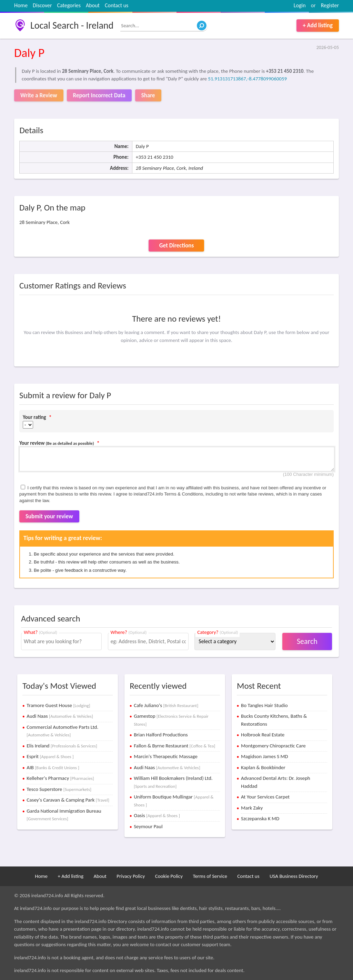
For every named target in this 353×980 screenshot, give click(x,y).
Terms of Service (210, 876)
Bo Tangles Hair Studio (264, 705)
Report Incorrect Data (99, 95)
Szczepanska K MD (260, 819)
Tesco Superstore (59, 789)
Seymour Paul (148, 826)
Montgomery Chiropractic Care (273, 746)
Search (307, 641)
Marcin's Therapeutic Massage (166, 756)
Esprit (50, 756)
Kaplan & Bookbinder (263, 767)
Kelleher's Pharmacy (60, 778)
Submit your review (49, 516)
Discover (42, 5)
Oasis (157, 815)
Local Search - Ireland (72, 25)
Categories (69, 5)
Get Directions (176, 246)
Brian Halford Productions (161, 735)
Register (330, 5)
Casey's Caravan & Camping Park (68, 800)
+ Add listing (318, 25)
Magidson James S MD (264, 756)
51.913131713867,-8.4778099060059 (247, 79)
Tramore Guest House (58, 705)
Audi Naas (60, 716)
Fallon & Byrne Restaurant (174, 746)
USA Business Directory (294, 876)
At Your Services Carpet (265, 797)
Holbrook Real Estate (263, 735)
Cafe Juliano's (166, 705)
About (93, 5)
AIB (53, 767)
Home (21, 5)
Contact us (117, 5)
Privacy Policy (131, 876)
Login (300, 5)
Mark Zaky (252, 808)
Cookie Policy (169, 876)
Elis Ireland (62, 746)
